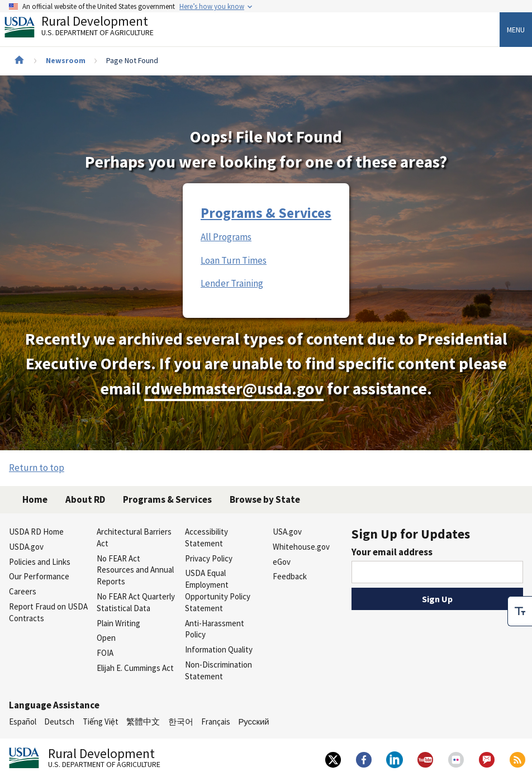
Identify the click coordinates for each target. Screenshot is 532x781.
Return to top (37, 468)
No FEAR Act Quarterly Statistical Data (136, 602)
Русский (253, 722)
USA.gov (287, 532)
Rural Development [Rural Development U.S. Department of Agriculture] (88, 28)
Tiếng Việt (101, 722)
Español (23, 722)
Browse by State (265, 499)
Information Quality (219, 649)
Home (35, 499)
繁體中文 (143, 722)
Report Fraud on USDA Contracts (48, 612)
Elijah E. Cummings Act (135, 668)
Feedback (290, 576)
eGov (282, 562)
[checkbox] (520, 609)
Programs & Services (266, 213)
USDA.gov (26, 547)
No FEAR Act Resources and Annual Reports (135, 570)
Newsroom (66, 60)
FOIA (105, 653)
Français (216, 722)
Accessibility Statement (206, 537)
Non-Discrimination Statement (218, 670)
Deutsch (59, 722)
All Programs (226, 237)
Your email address (392, 552)
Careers (23, 591)
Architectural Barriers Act (134, 537)
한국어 (181, 722)
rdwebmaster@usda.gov (234, 389)
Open (106, 638)
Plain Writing (118, 623)
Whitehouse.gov (301, 547)
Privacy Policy (209, 558)
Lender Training (232, 283)
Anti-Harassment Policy (215, 629)
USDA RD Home (36, 532)
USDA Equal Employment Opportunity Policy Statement (218, 590)
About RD (85, 499)
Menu (516, 30)
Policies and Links (40, 562)
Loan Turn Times (234, 260)
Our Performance (39, 576)
